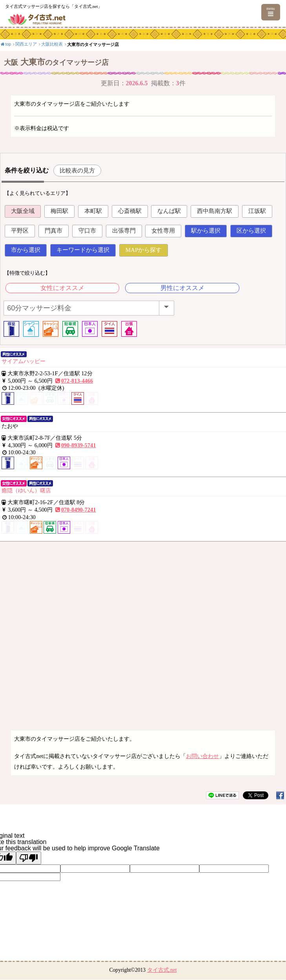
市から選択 (26, 250)
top (5, 44)
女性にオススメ (62, 288)
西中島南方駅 (215, 211)
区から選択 (251, 231)
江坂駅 (257, 211)
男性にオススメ (182, 288)
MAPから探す (144, 250)
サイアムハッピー (24, 361)
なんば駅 (169, 211)
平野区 (20, 231)
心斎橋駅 (130, 211)
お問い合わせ (202, 756)
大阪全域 (23, 211)
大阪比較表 (52, 44)
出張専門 (124, 231)
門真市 (54, 231)
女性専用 (163, 231)
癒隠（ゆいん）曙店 (26, 490)
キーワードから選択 (83, 250)
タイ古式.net (162, 970)
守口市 (87, 231)
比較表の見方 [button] (77, 170)
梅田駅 (59, 211)
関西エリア (26, 44)
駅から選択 (206, 231)
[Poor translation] (29, 858)
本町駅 (93, 211)
